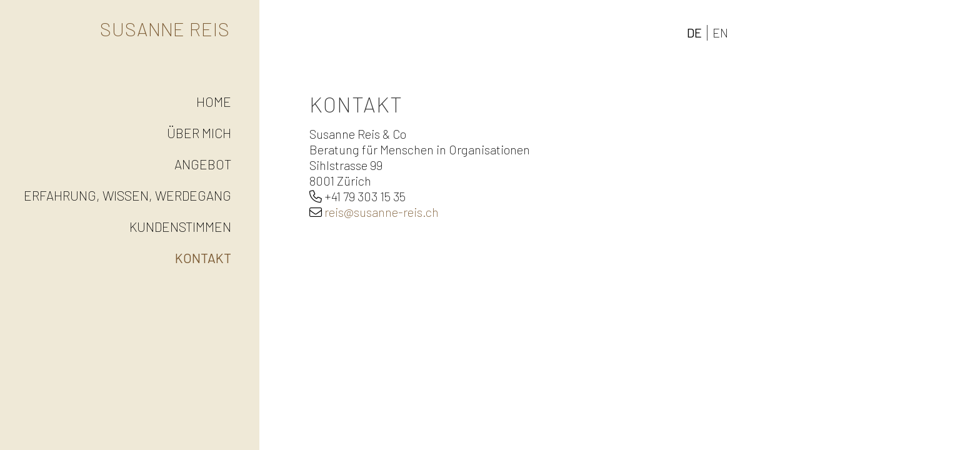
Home (214, 102)
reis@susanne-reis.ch (382, 212)
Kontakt (203, 258)
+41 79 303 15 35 (365, 196)
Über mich (199, 133)
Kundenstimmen (180, 227)
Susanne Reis (165, 29)
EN (720, 32)
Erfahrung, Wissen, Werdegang (127, 195)
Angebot (203, 164)
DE (694, 32)
